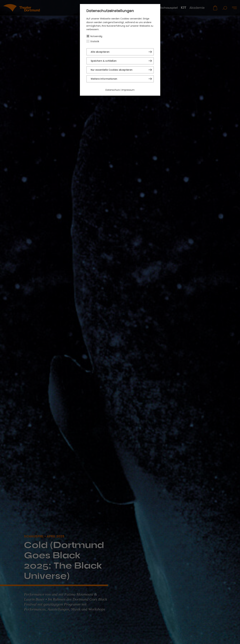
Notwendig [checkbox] (96, 36)
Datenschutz (113, 90)
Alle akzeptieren (100, 52)
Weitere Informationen (104, 79)
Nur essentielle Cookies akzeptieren (112, 70)
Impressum (128, 90)
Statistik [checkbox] (95, 41)
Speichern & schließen (104, 61)
